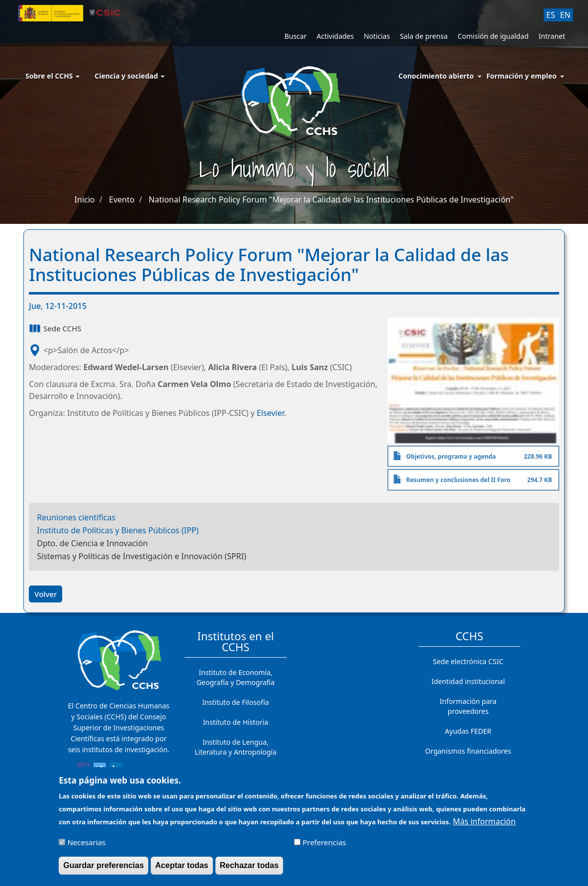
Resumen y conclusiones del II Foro (459, 480)
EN (565, 15)
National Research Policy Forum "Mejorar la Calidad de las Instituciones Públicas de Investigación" (331, 199)
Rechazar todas (249, 870)
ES (551, 15)
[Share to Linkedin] (116, 771)
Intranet (552, 36)
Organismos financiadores (468, 751)
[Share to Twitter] (100, 771)
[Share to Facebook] (83, 771)
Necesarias (86, 847)
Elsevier (270, 413)
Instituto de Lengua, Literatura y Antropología (236, 747)
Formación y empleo (522, 76)
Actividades (335, 36)
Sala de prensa (424, 36)
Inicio (85, 199)
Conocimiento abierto (436, 76)
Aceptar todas (182, 870)
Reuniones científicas (76, 517)
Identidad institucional (468, 681)
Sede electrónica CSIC (468, 661)
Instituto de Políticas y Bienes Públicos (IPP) (118, 530)
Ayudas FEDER (468, 731)
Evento (122, 199)
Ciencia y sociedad (130, 76)
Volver (46, 594)
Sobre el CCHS (52, 76)
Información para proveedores (468, 706)
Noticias (377, 36)
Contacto (468, 771)
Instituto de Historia (236, 722)
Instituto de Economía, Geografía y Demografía (236, 677)
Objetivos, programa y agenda (451, 456)
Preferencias (324, 847)
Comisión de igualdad (493, 36)
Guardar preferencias (103, 870)
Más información (484, 826)
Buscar (296, 36)
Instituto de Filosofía (235, 702)
